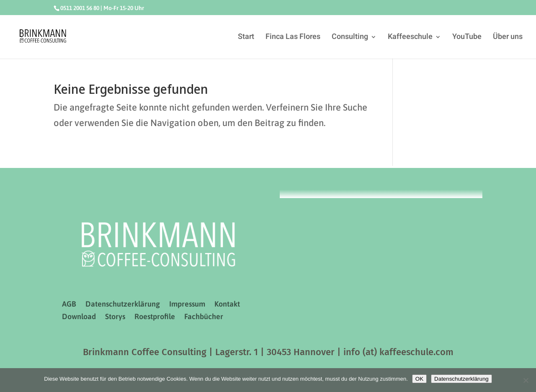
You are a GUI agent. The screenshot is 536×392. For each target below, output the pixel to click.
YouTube (467, 38)
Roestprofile (155, 317)
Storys (115, 317)
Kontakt (227, 305)
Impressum (187, 305)
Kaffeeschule (410, 38)
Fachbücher (204, 317)
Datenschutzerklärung (123, 305)
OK (419, 379)
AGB (69, 305)
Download (79, 317)
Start (246, 38)
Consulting (350, 38)
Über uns (508, 38)
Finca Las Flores (293, 38)
